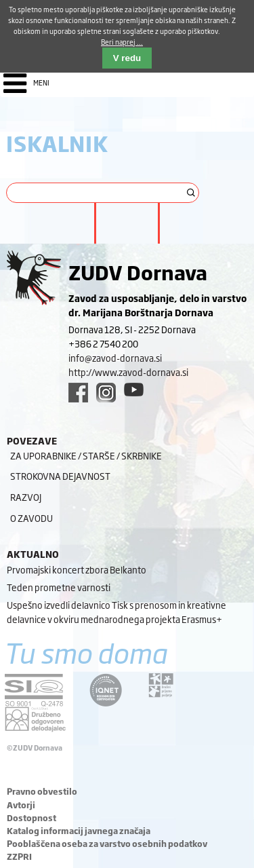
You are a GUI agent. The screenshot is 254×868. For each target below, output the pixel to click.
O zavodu (31, 518)
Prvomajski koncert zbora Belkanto (77, 569)
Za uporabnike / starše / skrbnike (86, 455)
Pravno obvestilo (42, 791)
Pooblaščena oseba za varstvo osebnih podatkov (107, 844)
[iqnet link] (106, 690)
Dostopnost (31, 818)
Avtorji (21, 805)
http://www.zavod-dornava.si (128, 372)
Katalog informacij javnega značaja (79, 831)
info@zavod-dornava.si (115, 358)
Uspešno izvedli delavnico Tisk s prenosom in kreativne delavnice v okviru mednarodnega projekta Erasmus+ (117, 612)
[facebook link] (78, 393)
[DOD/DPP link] (161, 685)
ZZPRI (19, 856)
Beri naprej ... (122, 42)
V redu (127, 58)
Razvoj (26, 497)
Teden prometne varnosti (59, 587)
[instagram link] (106, 393)
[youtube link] (134, 390)
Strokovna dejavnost (60, 476)
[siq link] (34, 690)
